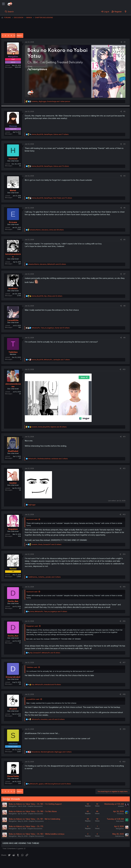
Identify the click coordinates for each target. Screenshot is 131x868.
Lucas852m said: (33, 699)
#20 (124, 762)
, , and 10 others (51, 328)
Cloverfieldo (13, 776)
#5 (124, 208)
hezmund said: (32, 519)
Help (72, 863)
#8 (124, 306)
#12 (124, 468)
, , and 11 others (48, 611)
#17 (124, 662)
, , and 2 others (48, 459)
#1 (125, 42)
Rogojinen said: (32, 626)
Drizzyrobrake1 (13, 677)
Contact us (34, 863)
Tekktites (13, 352)
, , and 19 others (46, 685)
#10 (124, 369)
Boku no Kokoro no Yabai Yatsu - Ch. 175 (26, 826)
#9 (124, 338)
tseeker (13, 483)
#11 (124, 437)
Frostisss (120, 814)
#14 (124, 554)
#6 (124, 240)
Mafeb (13, 190)
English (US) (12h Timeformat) (14, 863)
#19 (124, 729)
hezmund (13, 159)
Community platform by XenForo (109, 863)
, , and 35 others (49, 427)
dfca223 (13, 709)
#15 (124, 587)
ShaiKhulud (13, 451)
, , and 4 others (44, 577)
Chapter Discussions (35, 806)
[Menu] (3, 4)
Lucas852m (13, 320)
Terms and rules (47, 863)
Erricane (13, 222)
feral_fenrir (120, 821)
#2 (124, 111)
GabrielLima (119, 836)
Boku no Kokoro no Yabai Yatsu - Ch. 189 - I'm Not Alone (33, 811)
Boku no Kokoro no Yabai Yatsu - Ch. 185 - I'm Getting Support (35, 804)
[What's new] (125, 12)
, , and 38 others (47, 230)
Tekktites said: (32, 667)
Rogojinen (13, 529)
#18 (124, 694)
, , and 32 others (47, 296)
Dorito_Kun (13, 601)
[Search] (9, 12)
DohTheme (106, 865)
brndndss (13, 288)
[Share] (121, 42)
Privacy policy (62, 863)
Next (19, 36)
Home (79, 863)
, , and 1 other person (51, 101)
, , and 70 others (50, 166)
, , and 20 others (47, 264)
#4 (124, 176)
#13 (124, 514)
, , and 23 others (46, 544)
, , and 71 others (50, 134)
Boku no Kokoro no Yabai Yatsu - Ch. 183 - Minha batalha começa (37, 834)
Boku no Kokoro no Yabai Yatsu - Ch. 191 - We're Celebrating (34, 819)
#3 (124, 144)
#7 (124, 274)
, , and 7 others (51, 360)
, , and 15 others (45, 653)
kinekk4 (121, 806)
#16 (124, 621)
